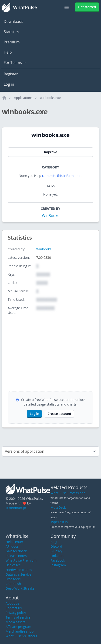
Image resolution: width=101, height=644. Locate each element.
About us (12, 603)
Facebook (58, 560)
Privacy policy (16, 613)
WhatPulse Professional (68, 493)
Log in (9, 84)
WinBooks (50, 216)
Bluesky (56, 551)
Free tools (13, 579)
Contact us (14, 608)
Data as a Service (18, 574)
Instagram (58, 565)
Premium (12, 42)
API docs (12, 546)
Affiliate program (18, 627)
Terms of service (18, 617)
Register (11, 74)
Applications (23, 98)
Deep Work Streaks (20, 588)
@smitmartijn (16, 508)
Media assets (15, 622)
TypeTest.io (59, 522)
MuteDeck (58, 507)
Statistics (11, 32)
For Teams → (15, 63)
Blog (54, 542)
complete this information (62, 176)
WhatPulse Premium (21, 560)
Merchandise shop (20, 631)
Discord (56, 546)
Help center (14, 542)
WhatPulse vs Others (21, 636)
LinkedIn (57, 556)
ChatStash (13, 584)
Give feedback (16, 551)
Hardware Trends (19, 570)
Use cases (13, 565)
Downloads (13, 21)
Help (8, 52)
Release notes (16, 556)
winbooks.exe (50, 98)
